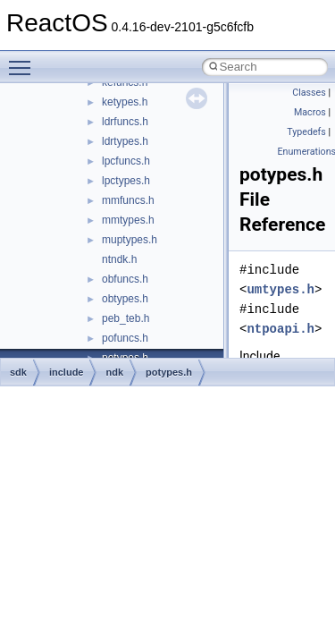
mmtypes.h (128, 220)
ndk (114, 372)
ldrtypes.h (125, 141)
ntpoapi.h (281, 329)
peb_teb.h (126, 318)
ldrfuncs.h (125, 122)
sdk (18, 372)
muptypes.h (130, 240)
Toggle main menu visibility (24, 60)
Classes (309, 93)
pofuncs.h (125, 338)
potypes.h (169, 372)
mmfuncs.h (128, 200)
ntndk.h (119, 259)
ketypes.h (125, 102)
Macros (310, 112)
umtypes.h (281, 289)
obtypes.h (125, 299)
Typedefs (306, 132)
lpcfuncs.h (126, 161)
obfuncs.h (125, 279)
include (67, 372)
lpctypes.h (126, 181)
